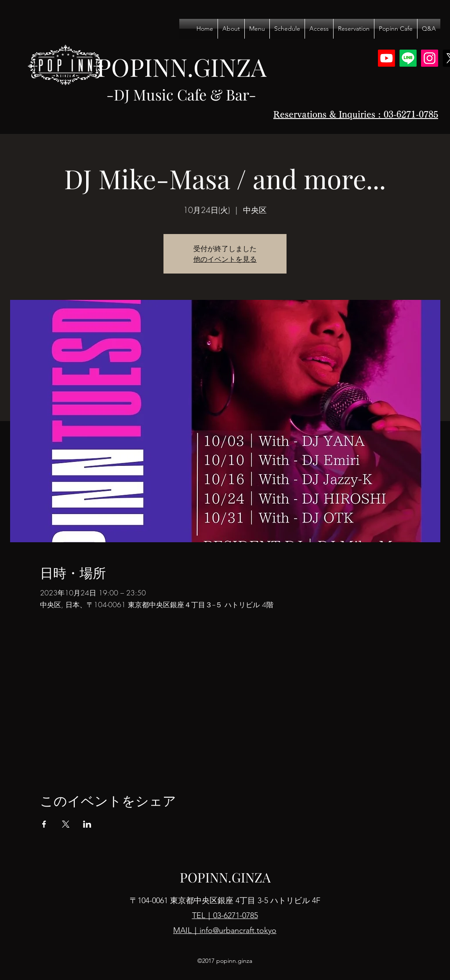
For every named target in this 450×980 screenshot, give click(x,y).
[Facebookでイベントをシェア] (44, 824)
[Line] (408, 58)
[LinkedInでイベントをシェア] (87, 824)
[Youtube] (386, 58)
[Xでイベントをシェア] (66, 824)
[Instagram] (430, 58)
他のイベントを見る (225, 259)
